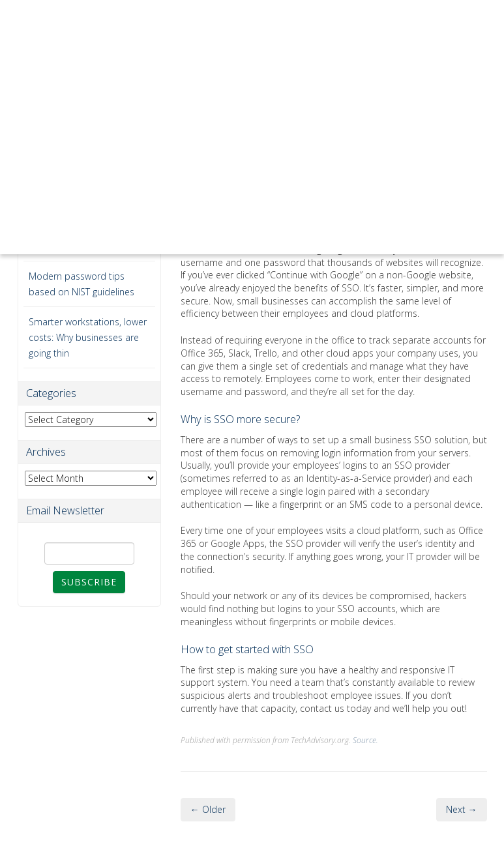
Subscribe (89, 582)
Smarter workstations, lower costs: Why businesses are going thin (88, 337)
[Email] (89, 553)
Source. (365, 740)
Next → (462, 809)
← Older (208, 809)
